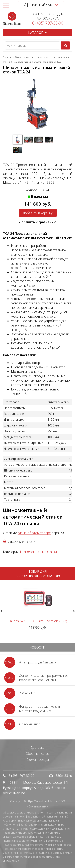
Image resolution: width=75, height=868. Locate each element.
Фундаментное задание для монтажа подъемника (39, 709)
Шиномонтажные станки (38, 552)
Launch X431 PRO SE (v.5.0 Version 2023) (38, 621)
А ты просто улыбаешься (38, 662)
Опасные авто (30, 724)
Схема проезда (38, 760)
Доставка (37, 748)
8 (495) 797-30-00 (48, 23)
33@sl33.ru (64, 776)
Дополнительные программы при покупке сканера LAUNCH (44, 678)
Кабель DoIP (29, 693)
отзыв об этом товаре (34, 533)
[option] (37, 606)
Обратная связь (38, 754)
